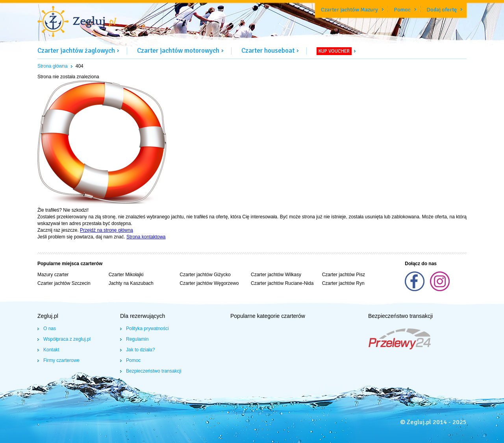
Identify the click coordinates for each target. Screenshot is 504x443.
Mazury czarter (53, 275)
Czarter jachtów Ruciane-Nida (282, 283)
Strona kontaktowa (146, 237)
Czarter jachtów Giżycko (205, 275)
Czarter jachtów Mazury (349, 10)
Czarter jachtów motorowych (178, 51)
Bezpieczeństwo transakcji (154, 371)
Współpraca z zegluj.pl (67, 339)
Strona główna (53, 66)
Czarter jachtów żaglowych (76, 51)
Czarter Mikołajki (126, 275)
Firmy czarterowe (61, 360)
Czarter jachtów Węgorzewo (209, 283)
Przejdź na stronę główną (107, 230)
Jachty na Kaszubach (131, 283)
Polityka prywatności (147, 329)
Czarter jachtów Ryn (343, 283)
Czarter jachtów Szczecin (64, 283)
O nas (50, 329)
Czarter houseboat (268, 51)
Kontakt (51, 350)
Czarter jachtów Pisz (344, 275)
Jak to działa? (140, 350)
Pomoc (402, 10)
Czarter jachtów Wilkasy (276, 275)
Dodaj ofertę (442, 10)
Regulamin (137, 339)
